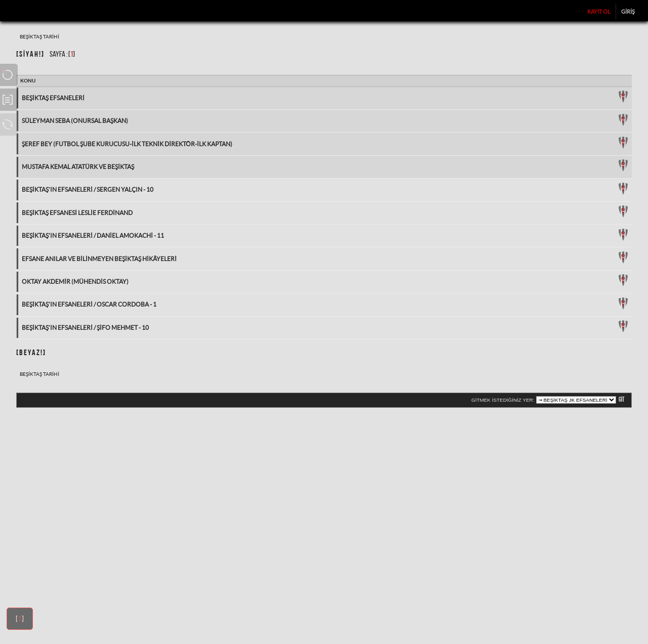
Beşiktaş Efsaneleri (53, 98)
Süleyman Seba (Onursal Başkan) (75, 121)
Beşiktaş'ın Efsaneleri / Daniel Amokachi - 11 (93, 235)
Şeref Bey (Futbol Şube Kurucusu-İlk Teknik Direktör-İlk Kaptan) (127, 144)
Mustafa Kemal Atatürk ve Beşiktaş (78, 167)
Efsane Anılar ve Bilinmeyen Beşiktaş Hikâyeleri (99, 259)
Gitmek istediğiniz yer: (503, 400)
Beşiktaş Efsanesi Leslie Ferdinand (77, 213)
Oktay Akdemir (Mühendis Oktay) (75, 282)
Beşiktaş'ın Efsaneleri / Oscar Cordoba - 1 (89, 304)
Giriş (628, 12)
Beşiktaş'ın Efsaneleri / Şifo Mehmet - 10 (85, 328)
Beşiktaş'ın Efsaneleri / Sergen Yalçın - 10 (88, 189)
